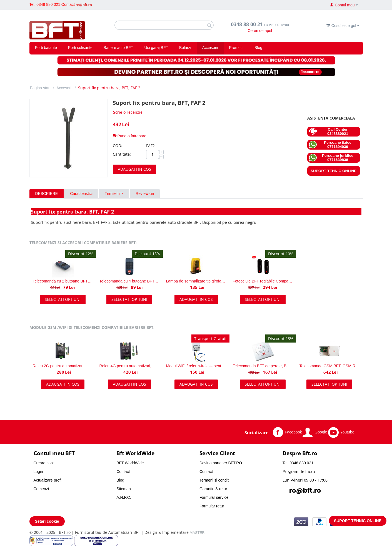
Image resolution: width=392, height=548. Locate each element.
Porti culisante (80, 48)
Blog (258, 48)
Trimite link (114, 194)
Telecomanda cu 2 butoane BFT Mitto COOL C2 (63, 281)
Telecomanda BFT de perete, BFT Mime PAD (263, 366)
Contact (68, 4)
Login (38, 472)
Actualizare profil (48, 480)
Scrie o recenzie (128, 112)
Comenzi (41, 489)
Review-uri (145, 194)
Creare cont (44, 463)
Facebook (287, 432)
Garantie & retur (213, 489)
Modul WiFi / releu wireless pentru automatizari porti (196, 366)
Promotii (236, 48)
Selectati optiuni (63, 299)
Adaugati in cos (134, 169)
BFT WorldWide (130, 463)
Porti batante (46, 48)
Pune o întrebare (130, 136)
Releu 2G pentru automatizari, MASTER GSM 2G (63, 366)
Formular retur (212, 506)
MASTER (197, 533)
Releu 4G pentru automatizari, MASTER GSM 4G (129, 366)
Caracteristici (81, 194)
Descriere (47, 194)
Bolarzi (185, 48)
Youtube (341, 432)
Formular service (214, 497)
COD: (118, 146)
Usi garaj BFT (156, 48)
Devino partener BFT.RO (221, 463)
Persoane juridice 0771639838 (331, 158)
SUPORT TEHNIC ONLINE (334, 171)
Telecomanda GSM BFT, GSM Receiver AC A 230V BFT (329, 366)
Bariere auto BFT (118, 48)
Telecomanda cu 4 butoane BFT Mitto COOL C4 (129, 281)
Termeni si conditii (215, 480)
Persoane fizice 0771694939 (330, 145)
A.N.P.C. (124, 497)
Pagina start (40, 88)
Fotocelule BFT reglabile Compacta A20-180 (263, 281)
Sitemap (123, 489)
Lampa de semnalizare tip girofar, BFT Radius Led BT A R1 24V (196, 281)
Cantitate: (122, 154)
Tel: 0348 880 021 (45, 4)
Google (315, 432)
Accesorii (210, 48)
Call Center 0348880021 (329, 132)
